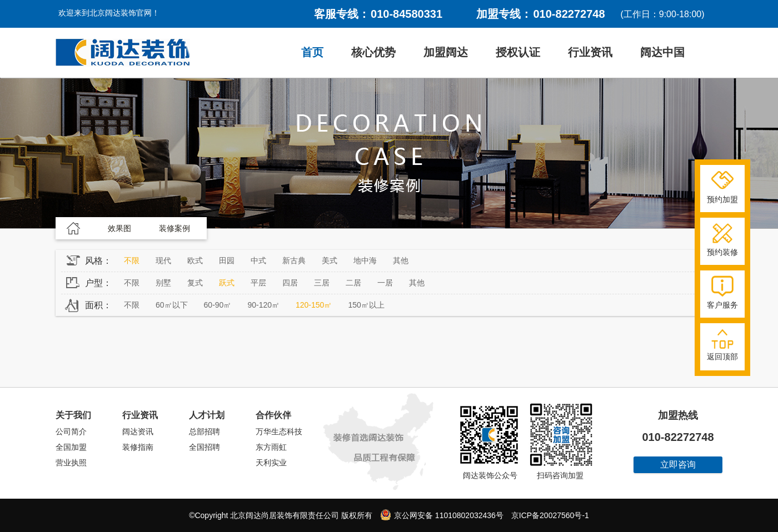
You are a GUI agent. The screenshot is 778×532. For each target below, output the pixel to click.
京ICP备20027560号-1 (550, 515)
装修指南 (138, 447)
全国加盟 (71, 447)
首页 (312, 52)
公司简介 (71, 431)
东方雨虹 (271, 447)
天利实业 (271, 463)
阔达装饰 (123, 53)
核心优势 (373, 52)
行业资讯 (590, 52)
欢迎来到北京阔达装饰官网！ (109, 13)
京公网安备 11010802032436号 (442, 515)
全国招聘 (205, 447)
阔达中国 (662, 52)
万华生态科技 (279, 431)
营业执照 (71, 463)
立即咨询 (678, 465)
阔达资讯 (138, 431)
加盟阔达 (446, 52)
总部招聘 (205, 431)
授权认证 (518, 52)
